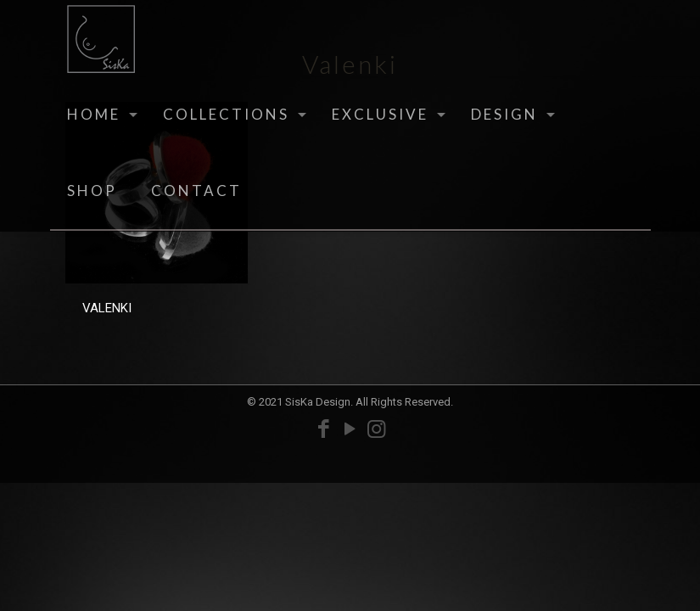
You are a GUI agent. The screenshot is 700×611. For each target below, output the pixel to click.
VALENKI (107, 308)
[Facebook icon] (324, 429)
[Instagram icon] (376, 429)
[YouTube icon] (350, 429)
